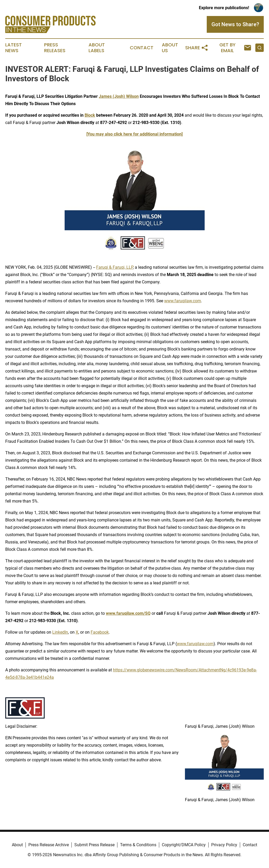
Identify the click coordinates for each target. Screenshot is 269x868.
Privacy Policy (224, 845)
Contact (142, 48)
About (17, 845)
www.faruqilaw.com (183, 301)
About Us (170, 48)
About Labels (97, 48)
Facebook (100, 632)
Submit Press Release (94, 845)
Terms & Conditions (138, 845)
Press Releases (55, 48)
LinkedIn (60, 632)
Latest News (14, 48)
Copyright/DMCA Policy (184, 845)
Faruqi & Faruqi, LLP (115, 267)
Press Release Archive (49, 845)
